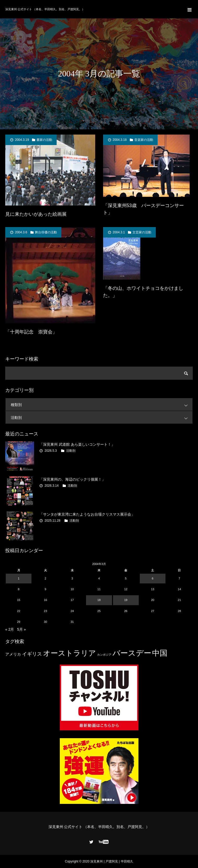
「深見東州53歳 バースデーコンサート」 (143, 209)
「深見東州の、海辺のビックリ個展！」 (72, 479)
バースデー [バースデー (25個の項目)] (132, 653)
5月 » (21, 629)
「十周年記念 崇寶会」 (31, 332)
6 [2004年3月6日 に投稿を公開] (153, 578)
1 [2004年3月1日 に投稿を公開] (19, 578)
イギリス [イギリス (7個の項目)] (32, 654)
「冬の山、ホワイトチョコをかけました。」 (143, 292)
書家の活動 (44, 140)
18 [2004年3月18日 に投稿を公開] (99, 600)
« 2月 (10, 629)
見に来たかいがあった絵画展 (36, 214)
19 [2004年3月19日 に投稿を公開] (126, 600)
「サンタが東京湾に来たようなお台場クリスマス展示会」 (87, 514)
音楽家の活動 (144, 140)
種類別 (102, 405)
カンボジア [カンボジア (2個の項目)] (104, 655)
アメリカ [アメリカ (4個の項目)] (13, 654)
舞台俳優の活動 (46, 232)
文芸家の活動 (142, 232)
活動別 (102, 417)
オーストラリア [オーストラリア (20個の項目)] (69, 653)
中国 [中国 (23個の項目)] (160, 653)
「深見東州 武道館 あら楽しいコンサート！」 (77, 444)
